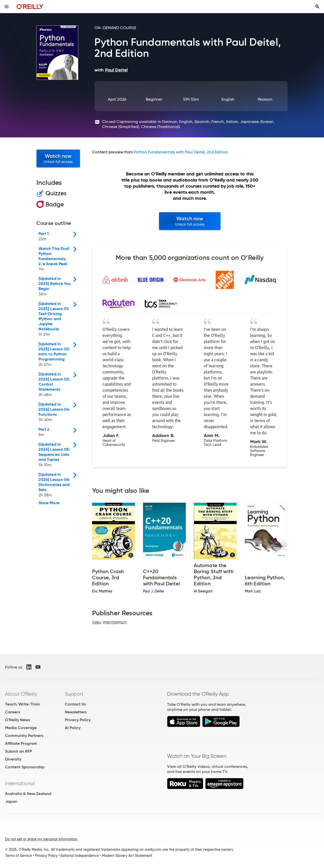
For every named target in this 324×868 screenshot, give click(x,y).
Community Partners (24, 736)
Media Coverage (21, 728)
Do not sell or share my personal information (41, 839)
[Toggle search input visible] (317, 7)
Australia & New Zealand (28, 794)
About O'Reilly (21, 694)
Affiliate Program (21, 743)
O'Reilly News (17, 720)
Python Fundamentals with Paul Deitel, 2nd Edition (181, 152)
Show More (49, 503)
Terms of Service (18, 856)
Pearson (265, 99)
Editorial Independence (80, 856)
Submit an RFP (18, 751)
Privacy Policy (78, 720)
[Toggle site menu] (7, 7)
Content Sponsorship (25, 767)
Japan (11, 801)
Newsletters (76, 712)
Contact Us (75, 704)
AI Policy (73, 728)
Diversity (13, 759)
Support (74, 694)
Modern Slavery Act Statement (127, 856)
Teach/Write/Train (23, 704)
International (20, 783)
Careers (13, 712)
